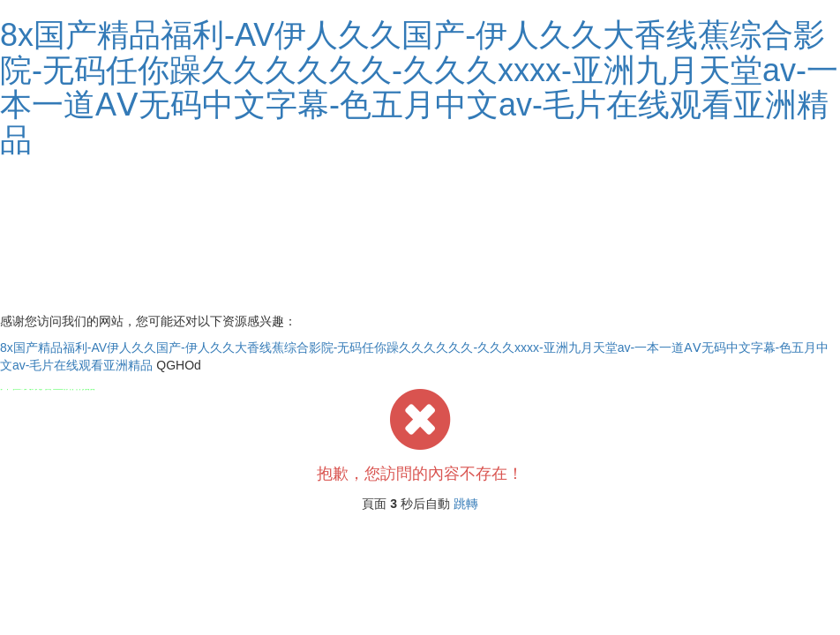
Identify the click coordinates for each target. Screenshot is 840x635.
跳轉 (466, 504)
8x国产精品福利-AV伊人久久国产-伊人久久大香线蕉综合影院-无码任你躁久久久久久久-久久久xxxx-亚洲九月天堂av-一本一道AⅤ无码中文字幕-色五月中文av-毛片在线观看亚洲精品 (419, 87)
